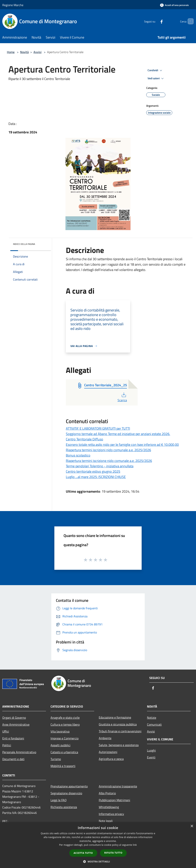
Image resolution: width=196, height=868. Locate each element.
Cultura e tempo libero (65, 724)
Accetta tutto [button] (83, 853)
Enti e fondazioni (13, 738)
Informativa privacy (111, 814)
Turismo (56, 759)
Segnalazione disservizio (66, 793)
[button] (98, 861)
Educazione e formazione (115, 717)
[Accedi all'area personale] (174, 5)
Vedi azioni (156, 78)
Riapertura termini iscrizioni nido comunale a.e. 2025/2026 (108, 450)
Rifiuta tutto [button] (113, 853)
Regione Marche (13, 5)
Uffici (6, 731)
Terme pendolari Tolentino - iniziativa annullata (100, 466)
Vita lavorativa (60, 731)
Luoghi (151, 750)
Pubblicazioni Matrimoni (114, 800)
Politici (7, 745)
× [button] (192, 826)
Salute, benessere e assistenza (119, 745)
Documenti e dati (13, 759)
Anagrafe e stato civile (65, 718)
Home (11, 52)
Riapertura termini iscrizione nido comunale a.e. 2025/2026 (109, 461)
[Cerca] (189, 21)
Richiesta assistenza (64, 807)
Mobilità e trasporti (63, 766)
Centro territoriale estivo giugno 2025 (93, 471)
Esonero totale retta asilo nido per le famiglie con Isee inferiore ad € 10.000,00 (122, 445)
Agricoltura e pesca (111, 759)
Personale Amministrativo (19, 752)
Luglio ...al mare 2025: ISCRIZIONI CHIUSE (96, 477)
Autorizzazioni (108, 752)
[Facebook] (155, 21)
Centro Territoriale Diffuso (85, 439)
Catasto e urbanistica (64, 752)
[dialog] (98, 845)
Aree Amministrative (16, 724)
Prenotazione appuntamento (69, 786)
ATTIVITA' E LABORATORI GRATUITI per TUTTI (98, 428)
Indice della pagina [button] (24, 244)
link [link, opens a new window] (135, 845)
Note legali (106, 821)
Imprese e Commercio (65, 738)
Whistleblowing (109, 807)
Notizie (152, 718)
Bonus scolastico (78, 455)
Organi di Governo (14, 718)
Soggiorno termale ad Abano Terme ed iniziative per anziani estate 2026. (118, 434)
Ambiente (105, 738)
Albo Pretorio (107, 793)
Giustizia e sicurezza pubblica (118, 724)
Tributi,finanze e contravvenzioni (120, 731)
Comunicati (154, 724)
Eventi (151, 757)
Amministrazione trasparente (118, 786)
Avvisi (38, 52)
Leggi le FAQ (59, 800)
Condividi (155, 70)
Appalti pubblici (60, 745)
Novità (24, 52)
